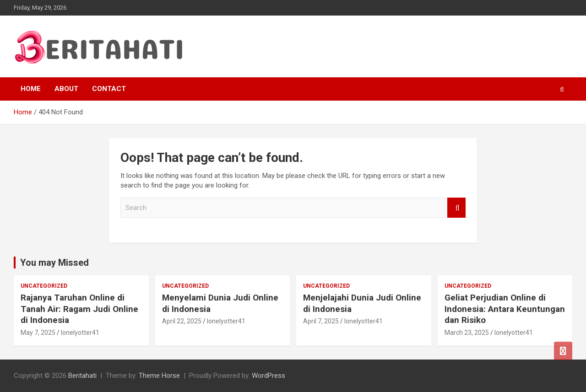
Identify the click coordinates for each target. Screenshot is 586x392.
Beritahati (82, 376)
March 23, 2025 (467, 333)
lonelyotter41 (80, 333)
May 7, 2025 (38, 333)
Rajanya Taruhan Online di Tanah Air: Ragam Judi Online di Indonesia (79, 309)
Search (456, 208)
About (66, 89)
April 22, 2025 (182, 321)
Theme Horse (159, 376)
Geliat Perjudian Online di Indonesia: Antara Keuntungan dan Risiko (505, 309)
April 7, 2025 (321, 321)
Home (31, 89)
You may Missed (54, 263)
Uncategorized (44, 286)
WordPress (269, 376)
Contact (109, 89)
